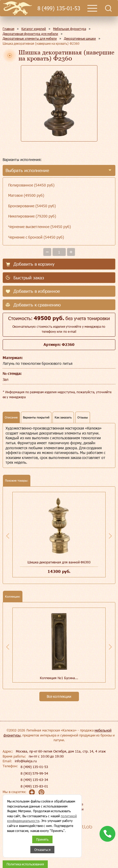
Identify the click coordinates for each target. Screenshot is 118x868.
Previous (8, 536)
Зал (6, 379)
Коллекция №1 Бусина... (59, 678)
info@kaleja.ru (26, 761)
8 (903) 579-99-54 (34, 773)
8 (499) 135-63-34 (34, 780)
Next (110, 536)
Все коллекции (59, 696)
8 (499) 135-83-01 (34, 786)
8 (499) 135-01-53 (59, 8)
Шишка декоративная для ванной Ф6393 (59, 562)
